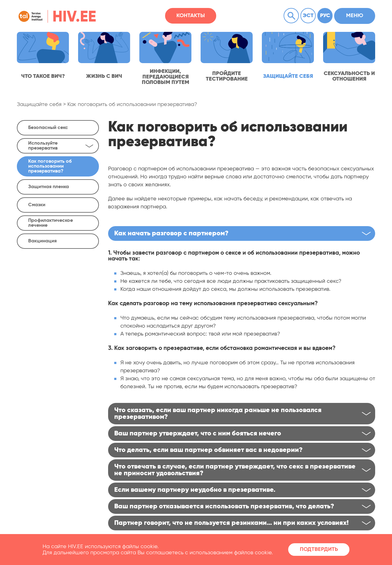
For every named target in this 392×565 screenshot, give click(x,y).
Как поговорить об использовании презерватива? (132, 104)
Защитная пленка (49, 187)
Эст (308, 16)
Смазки (37, 205)
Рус (325, 16)
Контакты (191, 16)
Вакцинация (42, 241)
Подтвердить (319, 549)
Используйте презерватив (61, 146)
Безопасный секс (48, 128)
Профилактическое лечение (51, 223)
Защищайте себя (39, 104)
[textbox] (242, 281)
